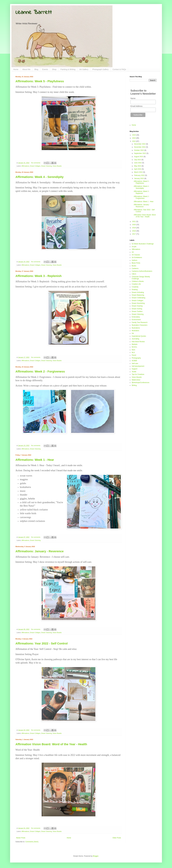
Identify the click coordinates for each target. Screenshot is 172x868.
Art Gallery (84, 69)
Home (16, 69)
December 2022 (140, 144)
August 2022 (139, 157)
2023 (134, 138)
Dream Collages (35, 166)
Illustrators (135, 331)
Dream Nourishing (138, 303)
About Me (26, 69)
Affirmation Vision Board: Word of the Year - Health (51, 744)
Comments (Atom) (32, 842)
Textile (134, 372)
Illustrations (136, 328)
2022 (134, 141)
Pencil (134, 355)
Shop (54, 69)
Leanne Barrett (34, 12)
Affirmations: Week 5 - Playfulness (40, 81)
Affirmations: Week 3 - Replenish (38, 276)
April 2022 (138, 169)
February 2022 (140, 175)
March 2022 (139, 172)
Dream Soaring (137, 306)
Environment (136, 320)
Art (133, 252)
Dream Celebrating (138, 298)
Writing (134, 385)
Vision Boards (57, 166)
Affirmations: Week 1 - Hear (35, 460)
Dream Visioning (46, 166)
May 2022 (138, 166)
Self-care (135, 363)
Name (133, 98)
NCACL (134, 347)
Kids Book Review (138, 342)
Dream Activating (138, 292)
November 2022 (140, 147)
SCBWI (134, 361)
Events (45, 69)
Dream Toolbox (137, 311)
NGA (133, 350)
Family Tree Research (140, 322)
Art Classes (136, 255)
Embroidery (136, 317)
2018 (134, 231)
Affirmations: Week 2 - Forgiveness (40, 371)
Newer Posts (21, 838)
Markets (135, 344)
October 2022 (139, 150)
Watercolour (136, 380)
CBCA (134, 274)
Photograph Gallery (100, 69)
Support (135, 369)
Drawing (135, 290)
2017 (134, 234)
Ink (133, 333)
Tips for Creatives (138, 374)
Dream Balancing (138, 295)
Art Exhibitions (137, 257)
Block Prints (136, 263)
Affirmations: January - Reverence (40, 551)
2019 (134, 228)
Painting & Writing (68, 69)
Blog (36, 69)
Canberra (135, 268)
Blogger (96, 856)
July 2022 (138, 160)
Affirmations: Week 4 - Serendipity (40, 177)
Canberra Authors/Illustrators (142, 271)
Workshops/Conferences (140, 383)
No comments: (36, 163)
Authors (134, 260)
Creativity (135, 287)
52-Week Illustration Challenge (143, 244)
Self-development (138, 366)
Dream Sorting (137, 309)
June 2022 (138, 163)
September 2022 (140, 153)
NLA (133, 352)
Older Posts (117, 838)
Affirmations (25, 166)
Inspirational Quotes (139, 336)
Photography (136, 358)
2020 (134, 225)
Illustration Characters (140, 325)
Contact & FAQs (119, 69)
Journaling (135, 339)
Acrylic (134, 247)
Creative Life (136, 284)
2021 (134, 222)
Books (134, 266)
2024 (134, 135)
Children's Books (138, 281)
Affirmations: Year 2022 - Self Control (42, 643)
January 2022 (139, 178)
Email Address (136, 106)
